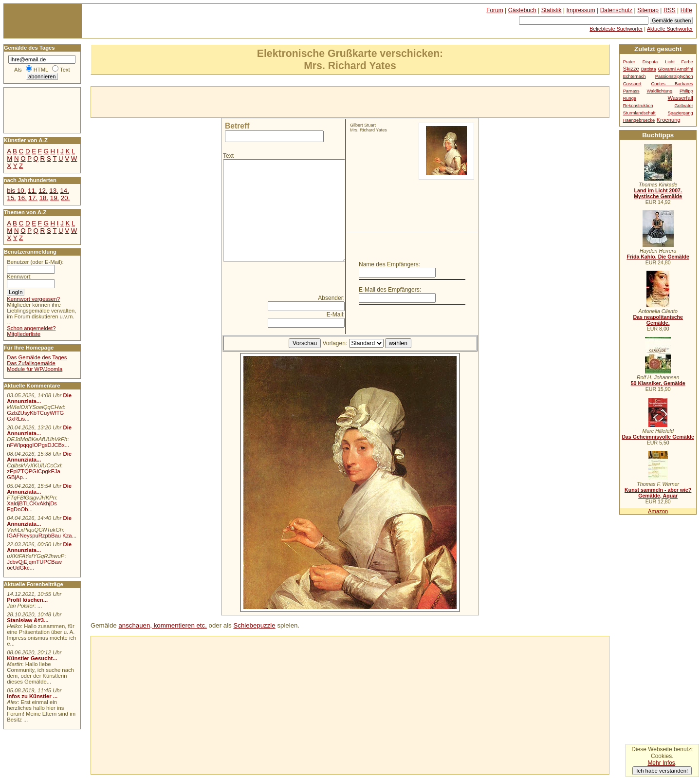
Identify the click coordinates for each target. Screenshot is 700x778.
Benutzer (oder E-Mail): (35, 262)
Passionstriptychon (674, 76)
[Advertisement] (205, 101)
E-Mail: (336, 315)
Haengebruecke (639, 120)
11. (32, 191)
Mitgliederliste (24, 334)
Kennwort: (19, 277)
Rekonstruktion (638, 106)
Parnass (631, 91)
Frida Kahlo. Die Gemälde (658, 257)
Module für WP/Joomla (35, 369)
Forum (495, 10)
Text (228, 156)
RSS (670, 10)
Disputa (650, 62)
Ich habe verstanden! (662, 771)
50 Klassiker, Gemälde (658, 383)
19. (55, 198)
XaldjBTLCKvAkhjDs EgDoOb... (32, 506)
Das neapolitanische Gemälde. (658, 320)
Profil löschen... (27, 600)
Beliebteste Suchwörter (616, 29)
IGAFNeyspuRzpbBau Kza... (42, 536)
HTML (41, 70)
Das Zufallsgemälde (31, 363)
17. (33, 198)
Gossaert (632, 84)
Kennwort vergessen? (33, 299)
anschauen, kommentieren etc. (162, 625)
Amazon (658, 511)
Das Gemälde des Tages (37, 357)
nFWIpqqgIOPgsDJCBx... (38, 445)
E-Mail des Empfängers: (390, 290)
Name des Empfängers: (389, 264)
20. (65, 198)
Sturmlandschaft (639, 113)
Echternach (635, 76)
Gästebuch (522, 10)
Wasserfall (681, 98)
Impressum (581, 10)
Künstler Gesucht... (32, 658)
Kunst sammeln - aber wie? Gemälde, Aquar (658, 493)
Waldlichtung (659, 91)
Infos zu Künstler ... (32, 696)
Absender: (331, 298)
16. (22, 198)
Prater (629, 62)
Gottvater (684, 106)
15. (11, 198)
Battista (649, 69)
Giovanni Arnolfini (675, 69)
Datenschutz (616, 10)
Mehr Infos (661, 763)
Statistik (552, 10)
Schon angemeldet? (31, 328)
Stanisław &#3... (28, 620)
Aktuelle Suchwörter (670, 29)
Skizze (631, 69)
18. (44, 198)
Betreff (237, 126)
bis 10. (16, 191)
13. (54, 191)
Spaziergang (681, 113)
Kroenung (669, 120)
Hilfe (686, 10)
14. (64, 191)
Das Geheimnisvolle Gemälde (658, 437)
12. (43, 191)
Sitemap (648, 10)
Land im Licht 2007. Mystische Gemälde (658, 193)
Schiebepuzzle (254, 625)
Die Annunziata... (39, 398)
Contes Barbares (672, 84)
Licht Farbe (679, 62)
